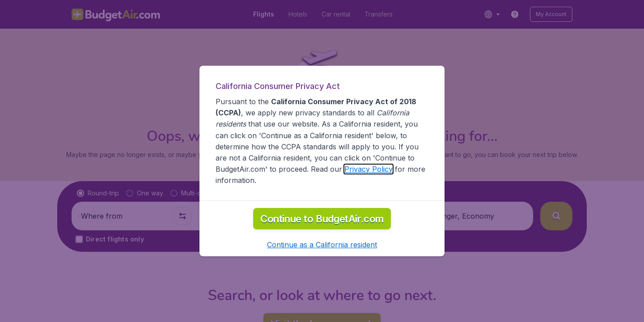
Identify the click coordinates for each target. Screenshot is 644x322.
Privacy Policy (369, 169)
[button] (322, 245)
